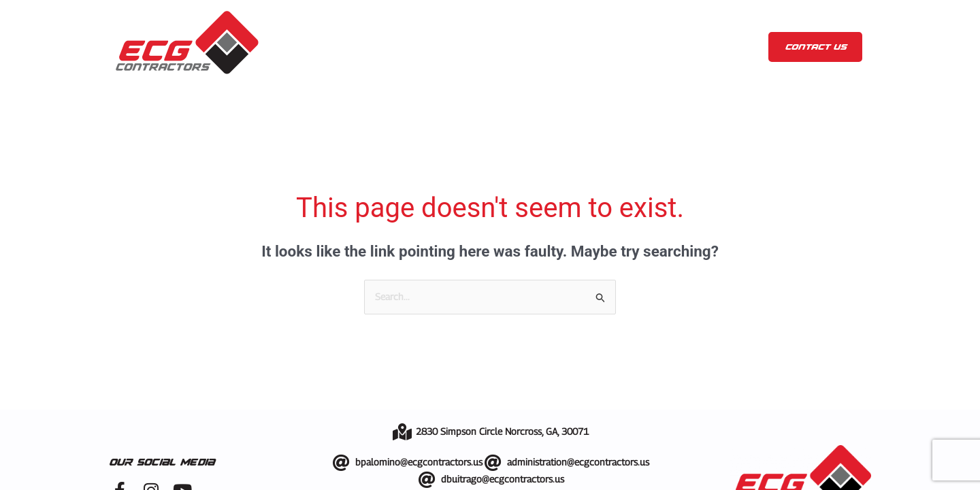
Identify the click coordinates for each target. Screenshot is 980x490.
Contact (722, 47)
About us (367, 47)
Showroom (598, 47)
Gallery (525, 47)
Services (451, 47)
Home (303, 47)
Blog (660, 47)
